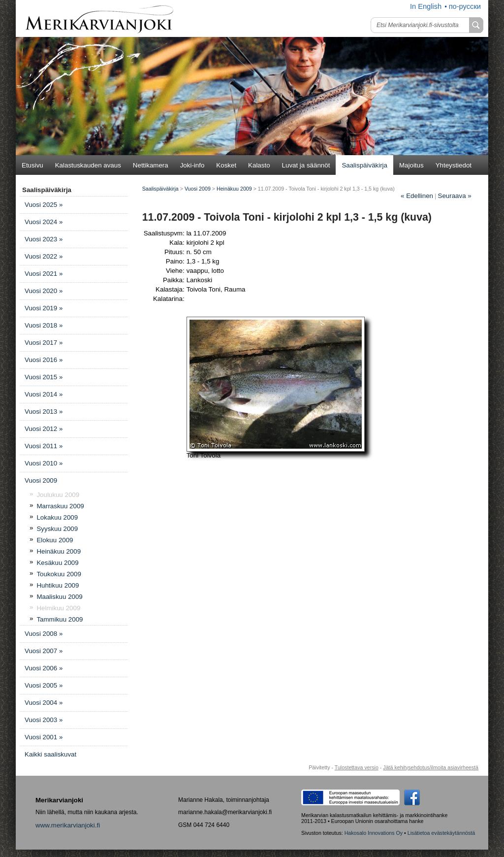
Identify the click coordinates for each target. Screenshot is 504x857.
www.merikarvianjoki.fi (68, 825)
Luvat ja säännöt (306, 165)
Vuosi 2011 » (44, 446)
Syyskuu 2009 (57, 529)
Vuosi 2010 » (44, 463)
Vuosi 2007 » (44, 651)
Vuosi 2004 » (44, 703)
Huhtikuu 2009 (58, 585)
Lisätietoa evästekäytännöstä (441, 833)
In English (426, 6)
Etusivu (32, 165)
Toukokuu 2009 (59, 574)
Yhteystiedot (454, 165)
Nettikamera (151, 165)
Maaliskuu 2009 (59, 597)
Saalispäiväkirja (364, 165)
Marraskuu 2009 (60, 506)
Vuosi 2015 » (44, 377)
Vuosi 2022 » (44, 256)
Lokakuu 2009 (57, 517)
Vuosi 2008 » (44, 634)
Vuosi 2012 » (44, 429)
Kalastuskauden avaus (88, 165)
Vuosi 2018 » (44, 325)
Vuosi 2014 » (44, 394)
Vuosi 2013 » (44, 412)
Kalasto (259, 165)
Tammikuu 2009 (60, 619)
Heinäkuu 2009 (59, 551)
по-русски (465, 6)
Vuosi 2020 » (44, 291)
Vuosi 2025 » (44, 205)
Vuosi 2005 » (44, 685)
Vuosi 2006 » (44, 668)
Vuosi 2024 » (44, 222)
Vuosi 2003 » (44, 720)
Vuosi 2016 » (44, 360)
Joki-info (192, 165)
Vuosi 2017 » (44, 343)
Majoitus (411, 165)
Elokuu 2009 (55, 540)
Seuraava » (455, 196)
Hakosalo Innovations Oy (374, 833)
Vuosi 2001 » (44, 737)
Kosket (226, 165)
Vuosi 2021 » (44, 274)
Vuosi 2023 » (44, 239)
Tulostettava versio (357, 767)
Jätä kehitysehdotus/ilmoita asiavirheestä (431, 767)
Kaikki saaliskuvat (50, 754)
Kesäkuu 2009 (57, 563)
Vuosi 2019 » (44, 308)
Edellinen (417, 196)
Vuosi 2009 (41, 480)
